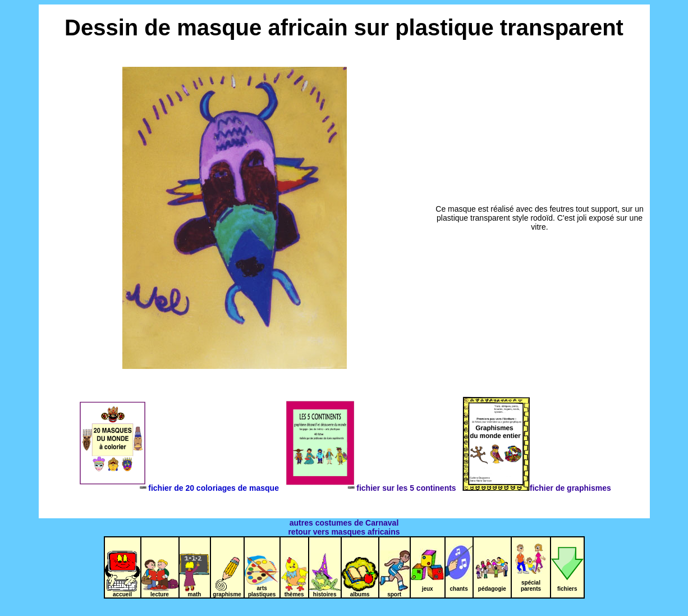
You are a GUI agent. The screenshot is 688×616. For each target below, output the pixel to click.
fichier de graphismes (536, 488)
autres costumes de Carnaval (344, 523)
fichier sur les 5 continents (373, 488)
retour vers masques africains (344, 532)
